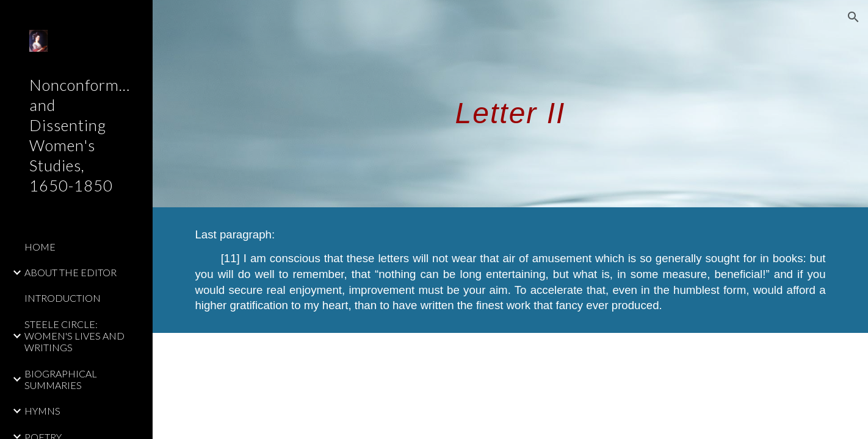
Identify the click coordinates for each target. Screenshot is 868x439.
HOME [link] (40, 247)
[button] (853, 17)
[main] (510, 103)
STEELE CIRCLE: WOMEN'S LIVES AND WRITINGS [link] (74, 336)
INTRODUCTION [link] (63, 298)
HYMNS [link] (42, 411)
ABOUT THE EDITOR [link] (71, 272)
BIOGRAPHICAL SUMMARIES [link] (61, 379)
